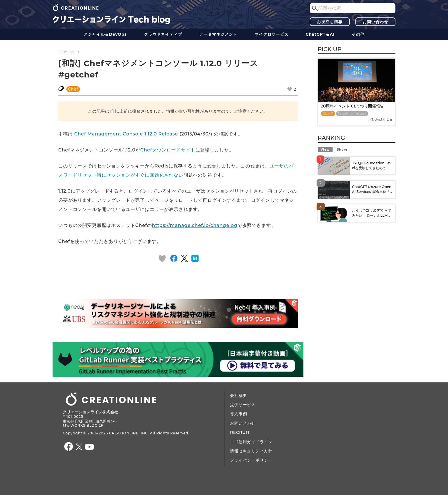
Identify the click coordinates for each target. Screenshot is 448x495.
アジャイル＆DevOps (105, 34)
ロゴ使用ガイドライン (251, 442)
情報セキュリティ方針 (251, 451)
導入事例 (238, 414)
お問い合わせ (375, 22)
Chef (73, 89)
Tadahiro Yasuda (352, 114)
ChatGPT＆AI (320, 34)
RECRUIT (240, 432)
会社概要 (238, 396)
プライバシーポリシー (251, 460)
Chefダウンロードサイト (168, 150)
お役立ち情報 (330, 22)
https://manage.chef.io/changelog (194, 225)
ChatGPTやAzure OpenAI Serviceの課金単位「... (372, 189)
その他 (358, 34)
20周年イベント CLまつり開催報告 (352, 106)
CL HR (328, 114)
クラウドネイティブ (163, 34)
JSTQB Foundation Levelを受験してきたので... (372, 165)
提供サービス (243, 405)
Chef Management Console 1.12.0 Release (126, 134)
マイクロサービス (272, 34)
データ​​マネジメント (218, 34)
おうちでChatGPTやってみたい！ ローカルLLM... (372, 213)
